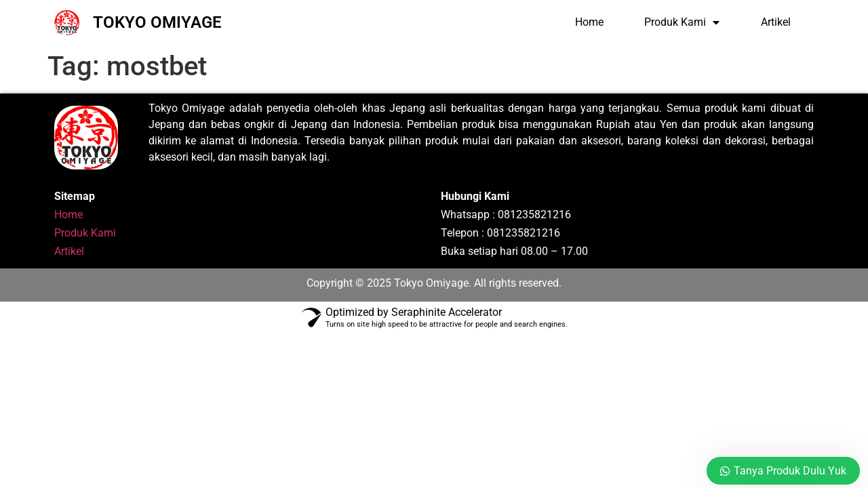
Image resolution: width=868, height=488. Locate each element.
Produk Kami (682, 22)
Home (589, 22)
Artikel (776, 22)
